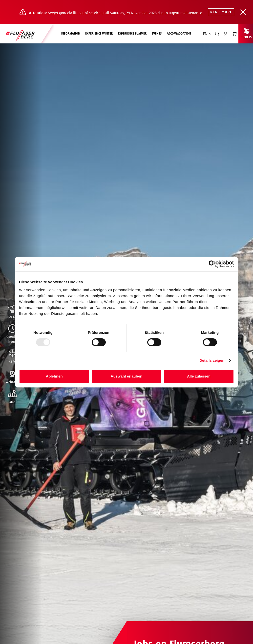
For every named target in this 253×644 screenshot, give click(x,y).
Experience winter (100, 33)
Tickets (246, 33)
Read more (221, 12)
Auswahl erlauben (126, 376)
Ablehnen (54, 376)
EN (205, 34)
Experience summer (134, 33)
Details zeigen (212, 360)
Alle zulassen (199, 376)
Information (72, 33)
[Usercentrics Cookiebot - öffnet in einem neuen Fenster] (212, 264)
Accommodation (179, 34)
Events (157, 34)
